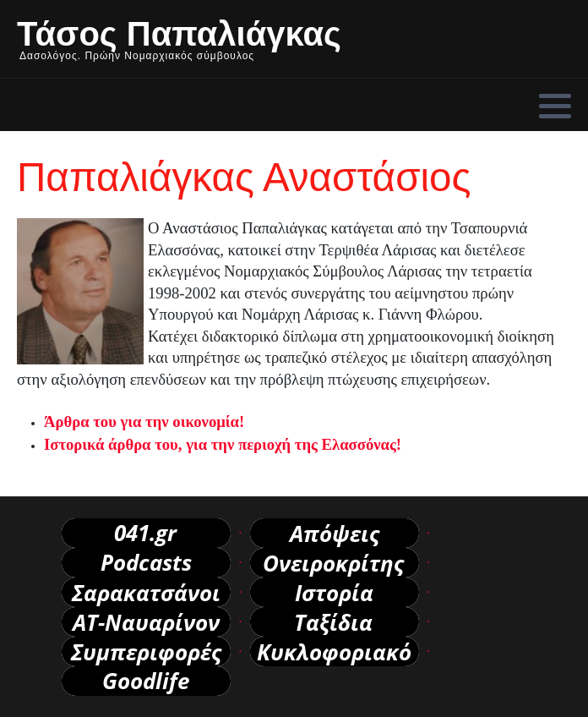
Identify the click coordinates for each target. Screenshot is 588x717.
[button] (555, 106)
